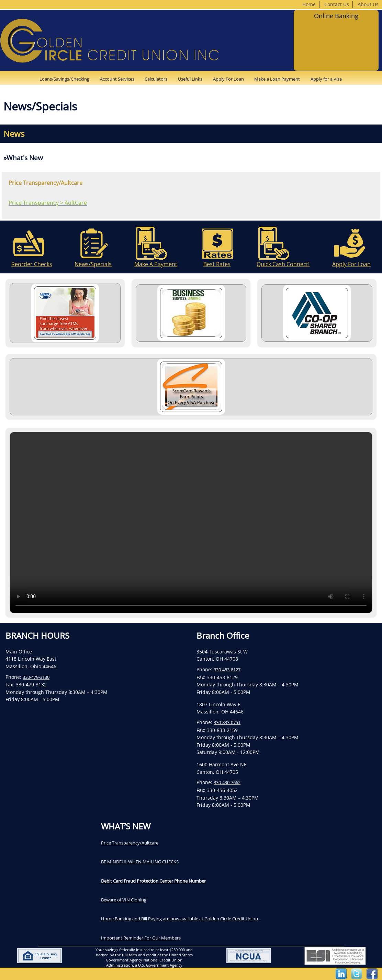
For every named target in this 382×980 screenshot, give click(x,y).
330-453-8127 (227, 670)
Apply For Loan (228, 79)
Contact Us (337, 4)
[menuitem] (67, 79)
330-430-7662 (227, 782)
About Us (368, 4)
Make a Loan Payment (277, 79)
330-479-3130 (36, 677)
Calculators (156, 79)
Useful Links (190, 79)
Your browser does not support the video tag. (191, 523)
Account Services (117, 79)
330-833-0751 (227, 722)
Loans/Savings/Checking (64, 79)
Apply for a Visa (326, 79)
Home (309, 4)
